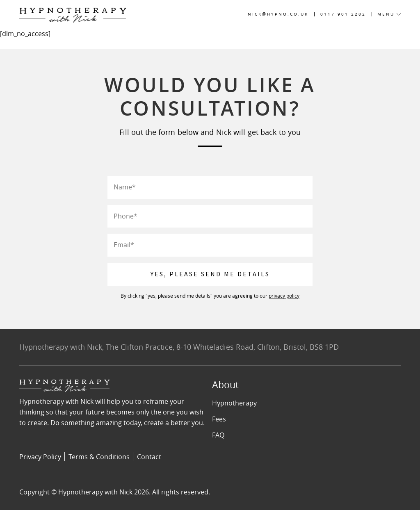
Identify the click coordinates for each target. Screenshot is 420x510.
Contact (149, 457)
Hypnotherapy (234, 403)
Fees (219, 419)
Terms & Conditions (99, 457)
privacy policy (284, 296)
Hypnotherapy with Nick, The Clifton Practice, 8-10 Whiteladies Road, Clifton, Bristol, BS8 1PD (179, 347)
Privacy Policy (40, 457)
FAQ (218, 435)
